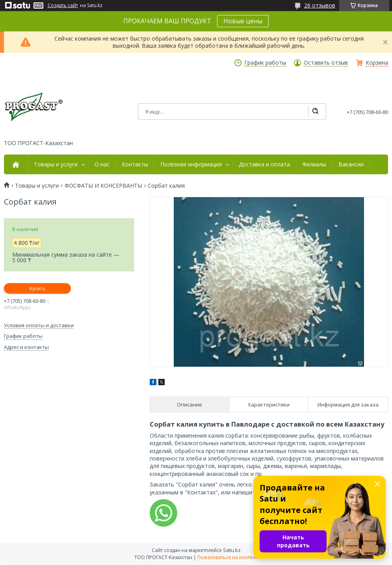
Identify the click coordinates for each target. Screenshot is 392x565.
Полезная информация (191, 164)
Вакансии (351, 164)
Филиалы (314, 164)
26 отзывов (320, 5)
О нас (102, 164)
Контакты (135, 164)
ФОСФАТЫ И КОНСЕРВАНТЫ (103, 186)
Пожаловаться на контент (228, 557)
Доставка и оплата (264, 164)
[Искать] (315, 112)
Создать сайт (63, 6)
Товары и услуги (56, 164)
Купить (37, 288)
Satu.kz (232, 550)
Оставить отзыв (326, 63)
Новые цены (243, 21)
